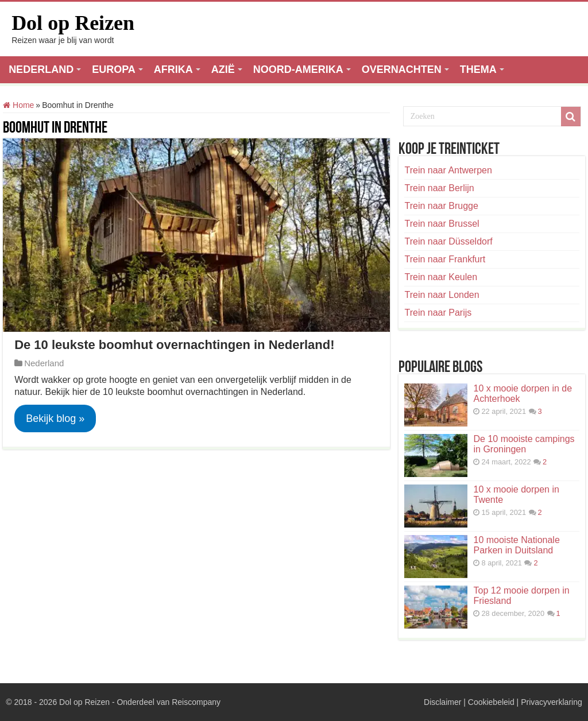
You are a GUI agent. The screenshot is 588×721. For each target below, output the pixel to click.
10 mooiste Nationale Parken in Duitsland (516, 545)
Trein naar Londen (442, 295)
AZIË (223, 69)
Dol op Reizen (73, 23)
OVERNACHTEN (402, 69)
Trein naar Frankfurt (445, 259)
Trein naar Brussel (442, 224)
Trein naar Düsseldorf (448, 241)
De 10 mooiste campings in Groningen (524, 444)
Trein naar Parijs (438, 313)
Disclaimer (442, 702)
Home (18, 105)
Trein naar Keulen (441, 277)
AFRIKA (173, 69)
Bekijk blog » (55, 418)
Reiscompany (196, 702)
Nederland (44, 363)
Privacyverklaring (552, 702)
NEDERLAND (41, 69)
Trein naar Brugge (441, 206)
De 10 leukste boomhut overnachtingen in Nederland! (174, 345)
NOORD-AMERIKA (298, 69)
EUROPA (114, 69)
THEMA (478, 69)
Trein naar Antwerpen (448, 170)
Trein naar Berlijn (439, 188)
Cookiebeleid (491, 702)
